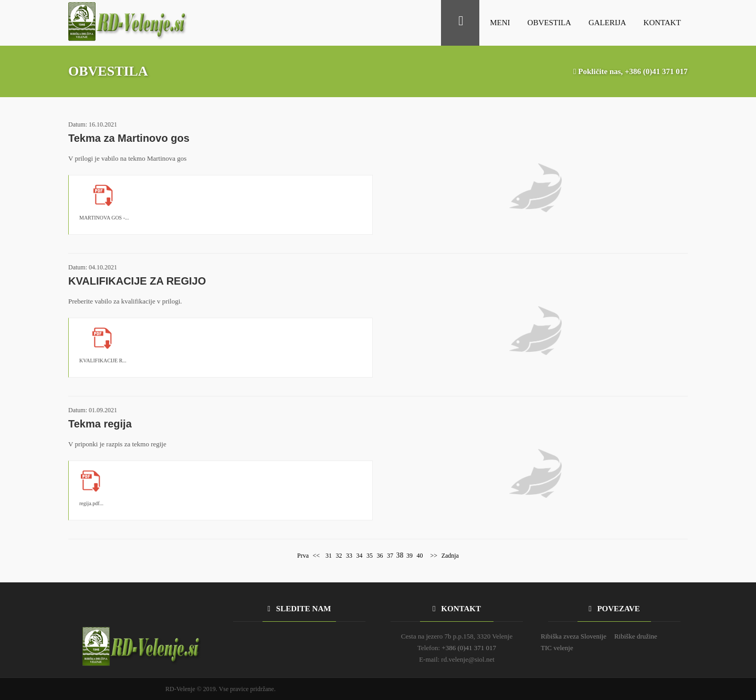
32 (339, 556)
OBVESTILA (549, 23)
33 (349, 556)
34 (360, 556)
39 (409, 556)
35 (370, 556)
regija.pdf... (91, 503)
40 (420, 556)
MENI (500, 23)
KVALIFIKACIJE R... (103, 361)
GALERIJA (607, 23)
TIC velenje (557, 648)
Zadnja (450, 556)
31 (329, 556)
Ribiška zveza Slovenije (574, 636)
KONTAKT (662, 23)
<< (317, 556)
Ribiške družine (636, 636)
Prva (303, 556)
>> (433, 556)
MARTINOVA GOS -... (104, 218)
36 (380, 556)
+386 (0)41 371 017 (656, 71)
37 (390, 556)
